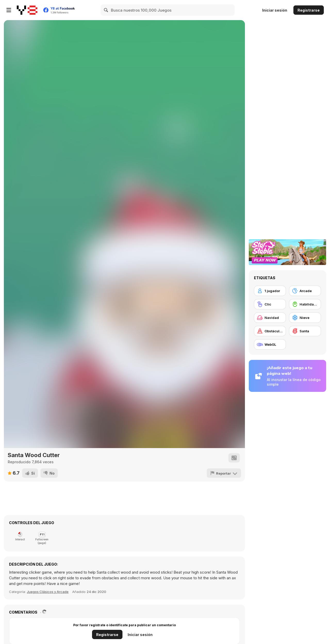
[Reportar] (224, 473)
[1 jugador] (270, 291)
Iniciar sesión (275, 10)
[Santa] (305, 331)
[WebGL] (270, 344)
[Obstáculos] (270, 331)
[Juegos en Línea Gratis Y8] (27, 10)
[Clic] (270, 304)
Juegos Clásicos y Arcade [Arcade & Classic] (48, 592)
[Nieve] (305, 318)
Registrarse (309, 10)
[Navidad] (270, 318)
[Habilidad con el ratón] (305, 304)
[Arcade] (305, 291)
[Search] (106, 10)
